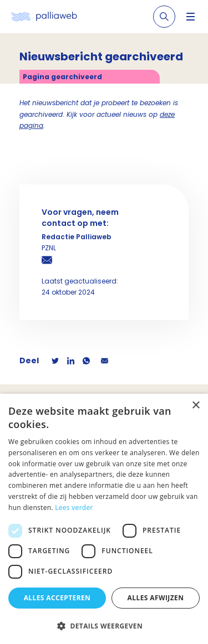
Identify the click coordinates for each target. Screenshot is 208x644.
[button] (104, 626)
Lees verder (74, 508)
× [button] (196, 406)
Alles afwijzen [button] (156, 598)
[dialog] (104, 519)
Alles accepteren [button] (57, 598)
